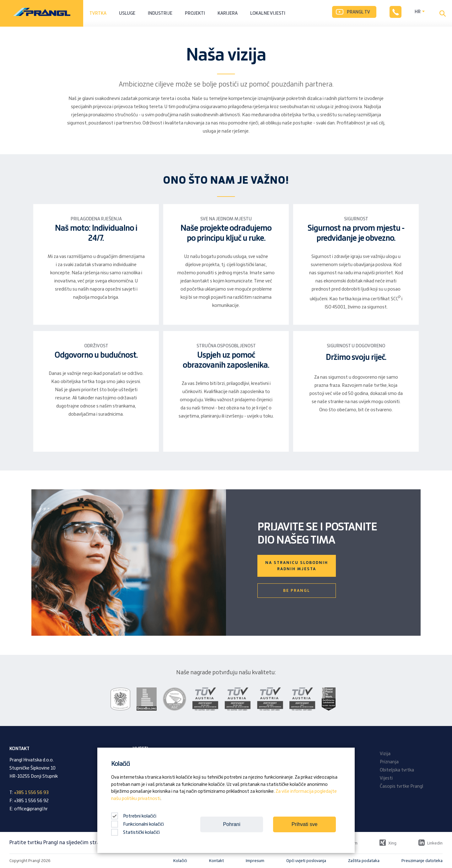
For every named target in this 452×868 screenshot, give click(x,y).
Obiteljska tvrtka (397, 770)
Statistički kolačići (135, 833)
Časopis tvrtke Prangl (401, 786)
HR (418, 12)
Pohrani (231, 824)
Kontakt (216, 861)
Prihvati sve (305, 824)
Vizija (385, 754)
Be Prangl (297, 591)
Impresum (255, 861)
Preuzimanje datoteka (422, 861)
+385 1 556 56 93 (31, 793)
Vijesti (386, 778)
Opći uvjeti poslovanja (306, 861)
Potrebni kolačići (134, 816)
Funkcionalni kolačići (137, 824)
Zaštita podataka (364, 861)
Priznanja (389, 762)
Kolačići (180, 861)
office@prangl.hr (31, 809)
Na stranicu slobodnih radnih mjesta (297, 566)
